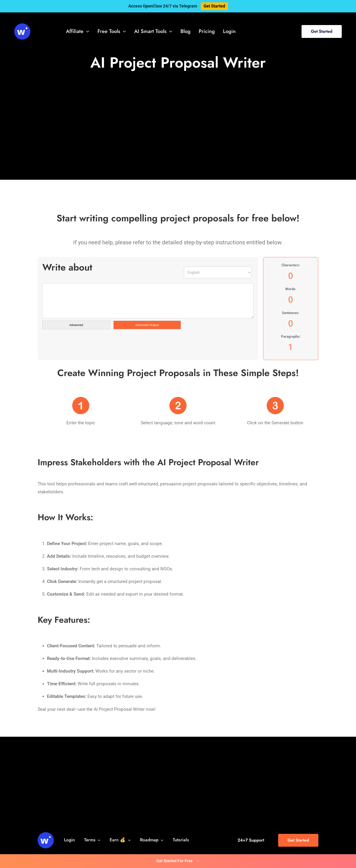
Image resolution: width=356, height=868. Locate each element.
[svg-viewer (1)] (22, 26)
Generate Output (147, 325)
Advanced (76, 325)
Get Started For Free (178, 861)
